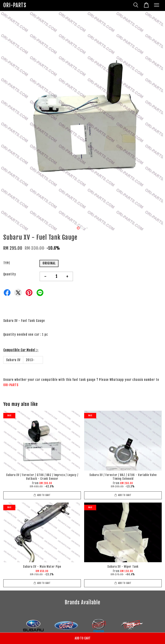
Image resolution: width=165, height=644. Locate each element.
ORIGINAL (49, 263)
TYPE (7, 263)
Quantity (10, 274)
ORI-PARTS (15, 5)
